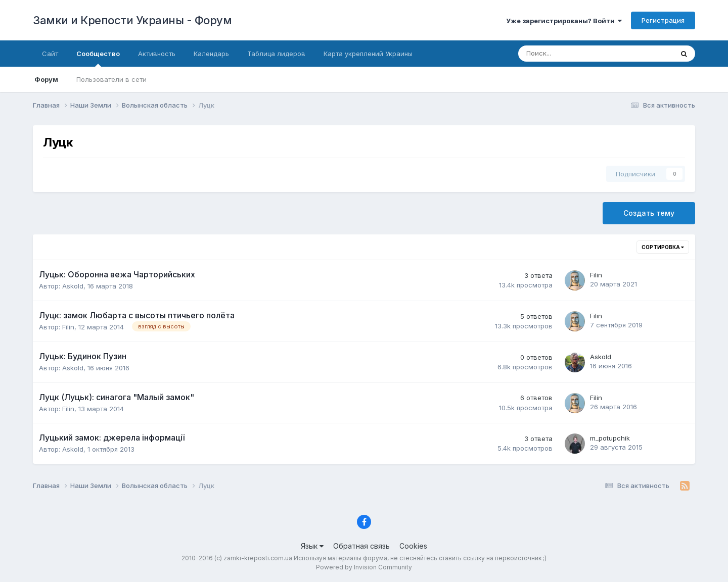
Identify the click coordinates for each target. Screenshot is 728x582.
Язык (312, 546)
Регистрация (663, 20)
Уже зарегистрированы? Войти (564, 21)
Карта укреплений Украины (368, 54)
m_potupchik (610, 438)
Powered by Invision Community (364, 567)
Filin (596, 275)
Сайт (50, 54)
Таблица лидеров (276, 54)
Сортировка (663, 247)
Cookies (413, 546)
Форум (46, 79)
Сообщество (98, 58)
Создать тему (649, 213)
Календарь (211, 54)
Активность (157, 54)
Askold (73, 286)
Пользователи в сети (111, 79)
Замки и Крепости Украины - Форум (132, 20)
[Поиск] (562, 54)
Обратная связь (361, 546)
